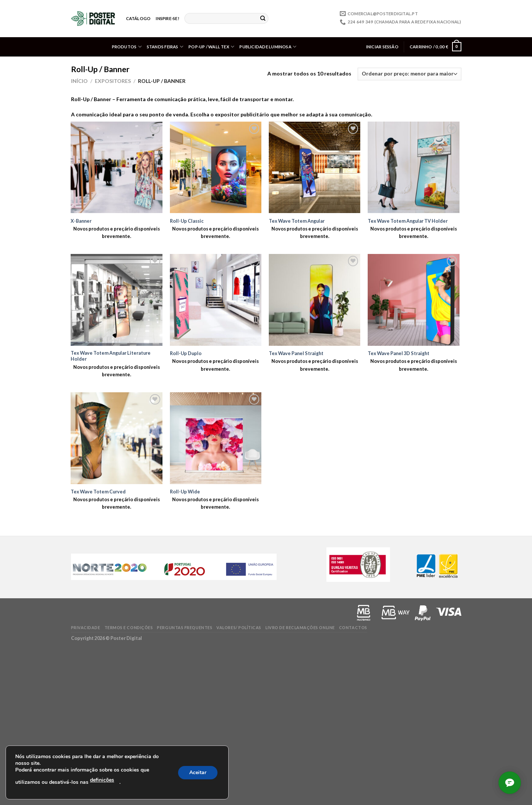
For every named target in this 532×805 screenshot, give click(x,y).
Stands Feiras (165, 47)
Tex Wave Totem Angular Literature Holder (111, 356)
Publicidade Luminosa (268, 47)
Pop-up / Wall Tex (211, 47)
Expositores (113, 81)
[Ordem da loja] (409, 74)
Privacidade (86, 627)
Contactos (353, 627)
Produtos (127, 47)
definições (102, 780)
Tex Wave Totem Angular (297, 221)
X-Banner (81, 221)
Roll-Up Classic (187, 221)
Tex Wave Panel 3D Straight (399, 353)
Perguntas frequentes (185, 627)
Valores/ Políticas (239, 627)
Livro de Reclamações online (300, 627)
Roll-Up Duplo (186, 353)
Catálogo (138, 18)
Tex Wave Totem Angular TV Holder (408, 221)
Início (79, 81)
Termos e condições (129, 627)
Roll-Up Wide (185, 492)
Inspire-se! (167, 18)
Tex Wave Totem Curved (98, 492)
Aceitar (198, 772)
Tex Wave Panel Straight (296, 353)
